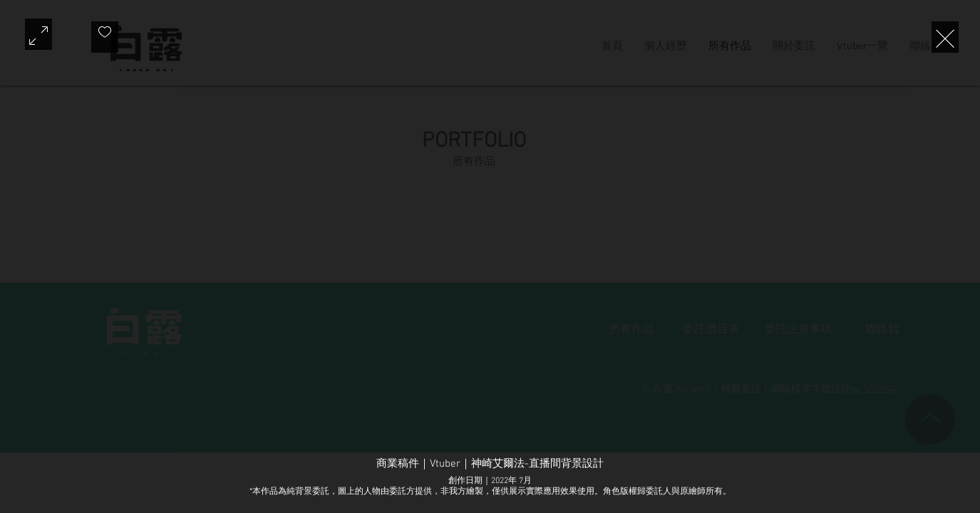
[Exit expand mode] (945, 37)
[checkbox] (105, 37)
